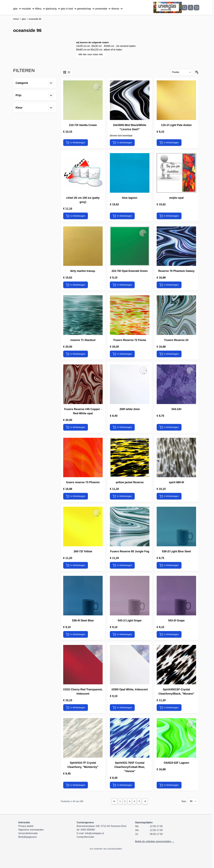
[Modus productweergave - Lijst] (69, 72)
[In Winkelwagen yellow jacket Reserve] (122, 496)
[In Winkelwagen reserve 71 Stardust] (76, 354)
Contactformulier (85, 837)
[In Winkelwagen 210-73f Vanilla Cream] (76, 143)
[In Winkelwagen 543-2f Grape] (169, 634)
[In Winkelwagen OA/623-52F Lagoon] (169, 785)
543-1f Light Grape (130, 621)
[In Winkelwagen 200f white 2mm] (122, 427)
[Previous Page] (114, 801)
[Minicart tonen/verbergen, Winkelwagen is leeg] (197, 8)
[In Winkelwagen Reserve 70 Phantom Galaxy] (169, 285)
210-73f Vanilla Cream (83, 125)
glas (18, 9)
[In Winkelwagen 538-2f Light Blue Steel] (169, 565)
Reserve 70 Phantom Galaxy (176, 271)
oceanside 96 (35, 19)
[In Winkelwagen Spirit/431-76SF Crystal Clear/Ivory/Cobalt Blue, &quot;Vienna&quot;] (122, 785)
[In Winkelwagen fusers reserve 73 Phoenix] (76, 496)
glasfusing (53, 9)
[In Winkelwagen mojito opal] (169, 216)
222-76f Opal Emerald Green (130, 271)
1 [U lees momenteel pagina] (120, 801)
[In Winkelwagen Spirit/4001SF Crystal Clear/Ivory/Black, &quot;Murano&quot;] (169, 708)
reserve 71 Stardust (83, 340)
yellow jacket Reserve (130, 482)
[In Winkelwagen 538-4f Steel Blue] (76, 634)
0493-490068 (88, 830)
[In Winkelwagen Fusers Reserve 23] (169, 354)
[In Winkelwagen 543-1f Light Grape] (122, 634)
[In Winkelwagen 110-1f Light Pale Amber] (169, 143)
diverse (117, 9)
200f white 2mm (130, 409)
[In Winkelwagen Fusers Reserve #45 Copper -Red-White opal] (76, 427)
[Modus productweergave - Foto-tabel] (65, 72)
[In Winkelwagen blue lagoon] (122, 216)
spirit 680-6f (176, 482)
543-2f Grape (176, 621)
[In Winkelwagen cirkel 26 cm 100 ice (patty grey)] (76, 216)
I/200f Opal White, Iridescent (130, 689)
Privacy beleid (26, 826)
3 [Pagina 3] (130, 801)
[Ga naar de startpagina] (168, 7)
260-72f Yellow (83, 551)
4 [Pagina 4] (134, 801)
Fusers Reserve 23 (176, 340)
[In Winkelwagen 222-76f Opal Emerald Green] (122, 285)
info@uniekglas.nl (94, 833)
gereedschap (86, 9)
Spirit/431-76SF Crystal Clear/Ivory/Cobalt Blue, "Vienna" (130, 767)
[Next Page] (145, 801)
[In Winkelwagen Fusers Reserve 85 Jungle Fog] (122, 565)
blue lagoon (130, 198)
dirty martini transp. (83, 271)
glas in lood (69, 9)
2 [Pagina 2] (125, 801)
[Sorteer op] (182, 72)
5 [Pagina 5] (139, 801)
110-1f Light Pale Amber (176, 125)
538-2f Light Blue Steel (176, 551)
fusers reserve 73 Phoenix (83, 482)
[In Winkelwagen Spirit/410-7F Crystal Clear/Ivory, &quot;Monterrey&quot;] (76, 785)
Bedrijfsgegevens (28, 837)
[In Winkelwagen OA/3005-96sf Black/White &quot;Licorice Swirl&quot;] (122, 143)
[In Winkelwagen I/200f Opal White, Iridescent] (122, 708)
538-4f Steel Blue (83, 621)
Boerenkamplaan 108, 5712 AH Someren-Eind (101, 826)
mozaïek (28, 9)
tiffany (40, 9)
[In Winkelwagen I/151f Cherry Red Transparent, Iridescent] (76, 708)
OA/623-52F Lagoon (176, 763)
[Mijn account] (191, 8)
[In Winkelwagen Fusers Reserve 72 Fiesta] (122, 354)
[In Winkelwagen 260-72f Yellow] (76, 565)
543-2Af (176, 409)
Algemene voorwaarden (31, 830)
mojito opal (176, 198)
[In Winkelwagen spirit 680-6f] (169, 496)
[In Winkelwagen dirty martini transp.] (76, 285)
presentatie (103, 9)
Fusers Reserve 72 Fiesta (130, 340)
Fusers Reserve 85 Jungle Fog (130, 551)
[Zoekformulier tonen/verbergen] (185, 8)
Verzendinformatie (28, 833)
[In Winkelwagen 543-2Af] (169, 427)
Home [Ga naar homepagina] (16, 19)
